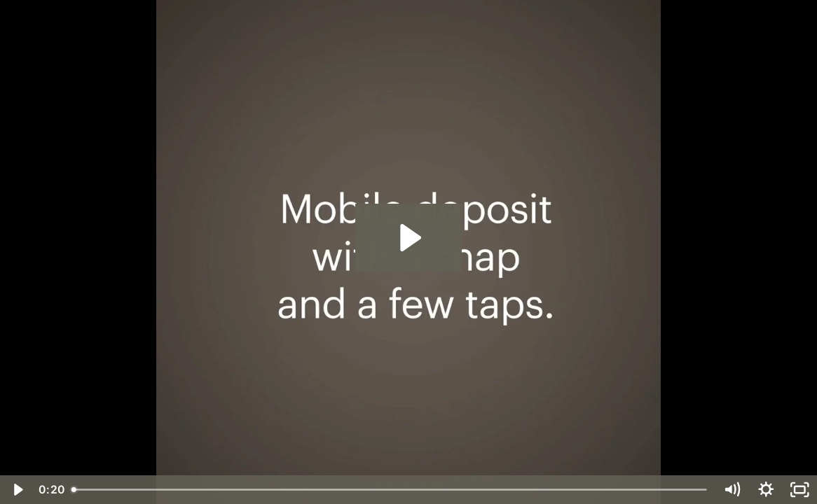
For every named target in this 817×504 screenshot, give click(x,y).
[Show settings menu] (766, 490)
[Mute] (732, 490)
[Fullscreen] (800, 490)
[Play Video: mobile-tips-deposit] (408, 238)
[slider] (391, 490)
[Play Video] (17, 490)
